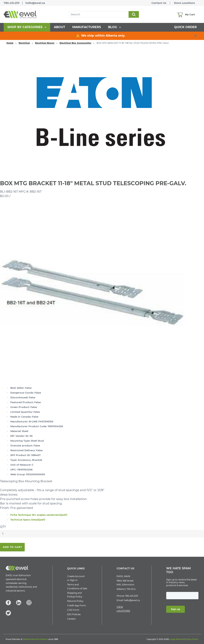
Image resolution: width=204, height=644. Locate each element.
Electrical (24, 43)
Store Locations (184, 3)
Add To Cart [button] (12, 547)
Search (134, 14)
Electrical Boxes (45, 43)
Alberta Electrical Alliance (35, 639)
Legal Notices (177, 639)
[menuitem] (27, 27)
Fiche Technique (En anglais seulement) (39, 515)
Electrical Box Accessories (75, 43)
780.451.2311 (12, 3)
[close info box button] (196, 36)
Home (10, 43)
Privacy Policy (192, 639)
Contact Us (159, 3)
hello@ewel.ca (35, 3)
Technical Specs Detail (28, 520)
